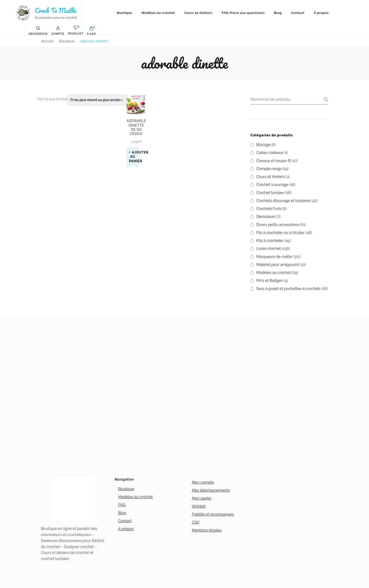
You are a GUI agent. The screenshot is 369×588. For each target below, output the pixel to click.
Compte (58, 31)
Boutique (125, 13)
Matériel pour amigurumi (278, 265)
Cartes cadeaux (270, 153)
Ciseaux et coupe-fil (274, 161)
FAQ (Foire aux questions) (243, 13)
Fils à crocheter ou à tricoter (281, 233)
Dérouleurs (266, 217)
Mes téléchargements (211, 490)
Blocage (263, 145)
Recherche (325, 99)
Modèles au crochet (158, 13)
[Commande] (97, 100)
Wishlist (199, 506)
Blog (278, 13)
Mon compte (203, 482)
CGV (196, 522)
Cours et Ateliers (198, 13)
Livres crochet (269, 249)
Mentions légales (207, 530)
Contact (298, 13)
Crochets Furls (269, 209)
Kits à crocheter (270, 241)
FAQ (122, 505)
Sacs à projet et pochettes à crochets (288, 289)
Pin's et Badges (270, 281)
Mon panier (202, 498)
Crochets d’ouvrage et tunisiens (283, 201)
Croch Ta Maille (56, 10)
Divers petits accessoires (278, 225)
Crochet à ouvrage (272, 185)
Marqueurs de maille (274, 257)
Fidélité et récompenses (213, 514)
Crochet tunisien (270, 193)
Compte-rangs (269, 169)
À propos (321, 13)
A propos (126, 529)
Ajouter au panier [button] (134, 157)
